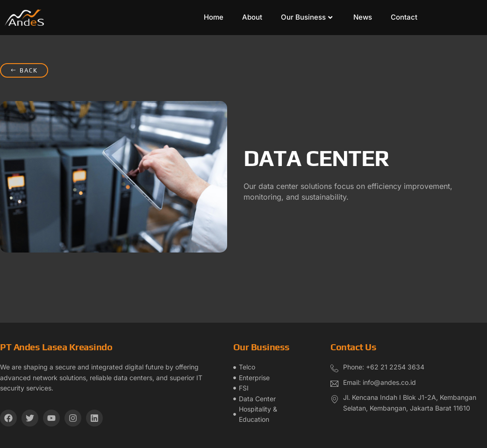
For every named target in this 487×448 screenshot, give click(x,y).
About (252, 17)
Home (214, 17)
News (363, 17)
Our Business (307, 17)
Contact (404, 17)
